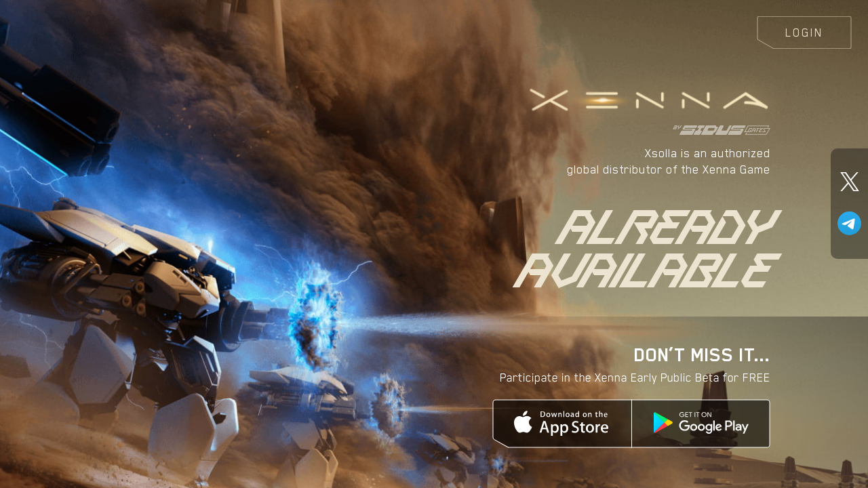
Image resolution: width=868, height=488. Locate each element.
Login (804, 33)
